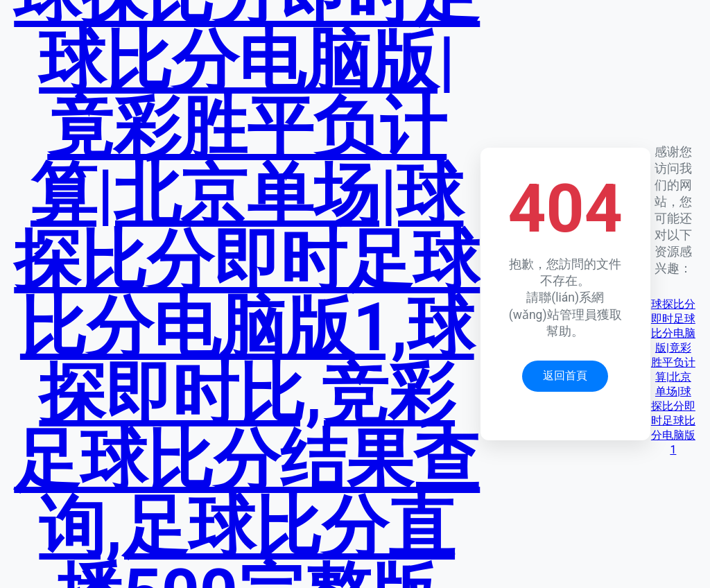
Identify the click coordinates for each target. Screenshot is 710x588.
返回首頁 (565, 375)
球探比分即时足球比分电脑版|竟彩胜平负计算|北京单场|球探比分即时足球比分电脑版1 (673, 377)
